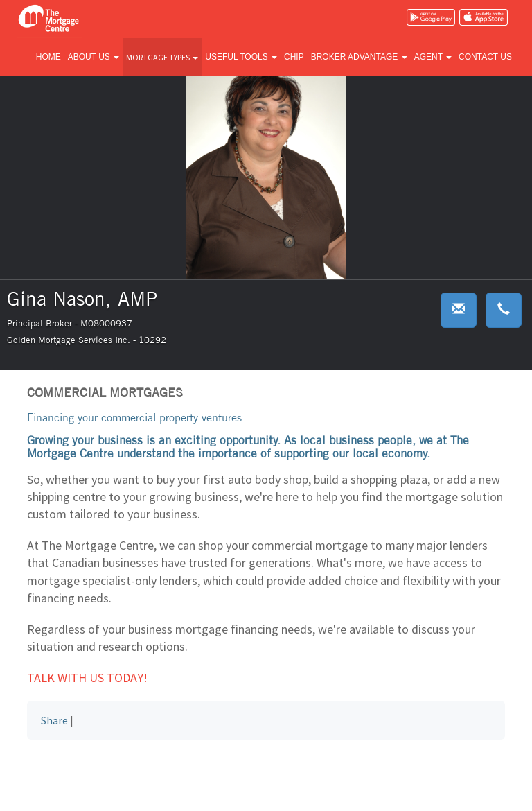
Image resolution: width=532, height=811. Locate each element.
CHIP (294, 57)
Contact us (485, 57)
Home (48, 57)
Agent (433, 57)
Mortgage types (162, 57)
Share (54, 720)
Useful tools (241, 57)
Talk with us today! (87, 678)
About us (94, 57)
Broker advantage (359, 57)
